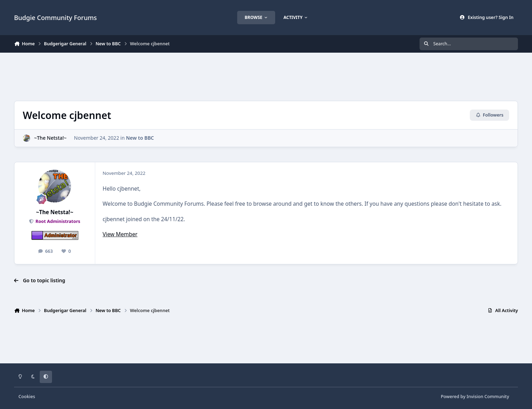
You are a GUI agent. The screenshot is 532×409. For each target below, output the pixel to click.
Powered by (475, 397)
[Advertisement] (266, 76)
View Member (120, 234)
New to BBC (140, 138)
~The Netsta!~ (50, 138)
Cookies (27, 397)
